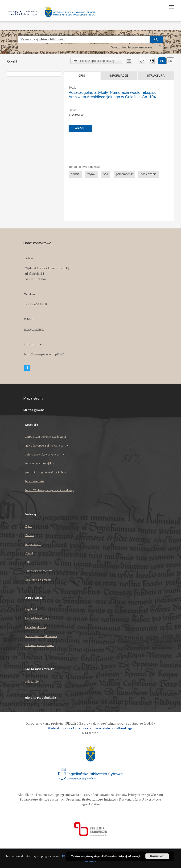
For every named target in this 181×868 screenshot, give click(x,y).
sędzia (75, 174)
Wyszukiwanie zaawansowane (132, 47)
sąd (106, 174)
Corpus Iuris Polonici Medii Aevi (45, 437)
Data (28, 562)
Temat (29, 553)
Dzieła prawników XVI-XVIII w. (45, 454)
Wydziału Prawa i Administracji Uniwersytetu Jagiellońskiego (90, 728)
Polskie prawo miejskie (39, 463)
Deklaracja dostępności (39, 645)
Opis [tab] (82, 76)
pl (162, 61)
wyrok (91, 174)
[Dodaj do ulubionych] (142, 61)
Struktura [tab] (156, 76)
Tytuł (28, 526)
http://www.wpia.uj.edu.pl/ (44, 354)
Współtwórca (33, 544)
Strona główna (34, 410)
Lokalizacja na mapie (38, 580)
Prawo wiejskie (34, 481)
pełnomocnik (124, 174)
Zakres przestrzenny (38, 571)
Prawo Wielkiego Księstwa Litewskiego (49, 490)
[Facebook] (27, 368)
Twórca (30, 535)
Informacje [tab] (119, 76)
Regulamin (32, 609)
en (170, 61)
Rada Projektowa (35, 627)
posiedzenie (149, 174)
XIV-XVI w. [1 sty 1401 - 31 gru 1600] (76, 115)
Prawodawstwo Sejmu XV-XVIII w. (47, 446)
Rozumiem (157, 856)
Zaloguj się (32, 682)
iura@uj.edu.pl (34, 329)
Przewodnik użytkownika (41, 636)
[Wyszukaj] (156, 39)
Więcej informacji (129, 856)
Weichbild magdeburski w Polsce (46, 472)
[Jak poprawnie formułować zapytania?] (160, 47)
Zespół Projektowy (37, 618)
